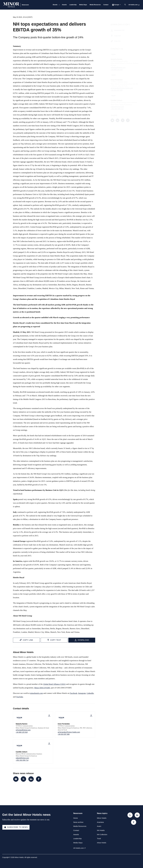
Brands (55, 5)
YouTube (20, 697)
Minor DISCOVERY (42, 688)
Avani (99, 826)
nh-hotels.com (133, 5)
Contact (106, 5)
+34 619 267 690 (64, 734)
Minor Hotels (102, 818)
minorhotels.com (36, 693)
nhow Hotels (102, 843)
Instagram (82, 693)
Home (76, 818)
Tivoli (99, 839)
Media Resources (95, 5)
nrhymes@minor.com (23, 730)
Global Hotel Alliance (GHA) (54, 684)
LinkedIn (90, 693)
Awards (64, 5)
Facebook (74, 693)
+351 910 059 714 (22, 760)
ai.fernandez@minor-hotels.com (69, 732)
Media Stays (83, 5)
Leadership (73, 5)
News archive (78, 822)
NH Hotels (101, 830)
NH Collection (102, 834)
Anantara (100, 822)
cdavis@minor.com (22, 758)
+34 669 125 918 (22, 732)
